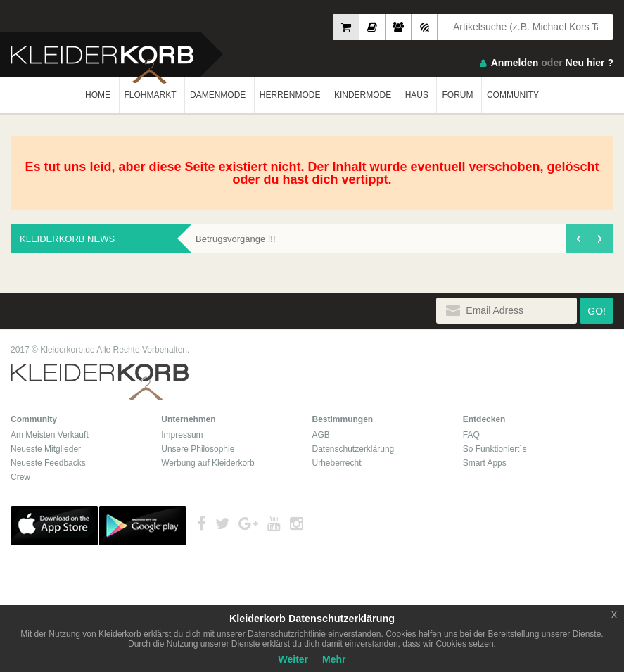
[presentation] (578, 239)
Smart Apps (485, 463)
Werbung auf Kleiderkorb (208, 463)
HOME (98, 95)
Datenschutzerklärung (354, 449)
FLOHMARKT (151, 95)
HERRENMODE (290, 95)
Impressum (182, 435)
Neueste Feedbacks (48, 463)
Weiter (294, 659)
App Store (54, 526)
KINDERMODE (363, 95)
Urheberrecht (337, 463)
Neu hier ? (590, 63)
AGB (321, 435)
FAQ (471, 435)
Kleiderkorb (100, 382)
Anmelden (515, 63)
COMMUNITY (513, 95)
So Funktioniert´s (495, 449)
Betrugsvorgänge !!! (235, 239)
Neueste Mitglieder (46, 449)
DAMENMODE (218, 95)
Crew (20, 477)
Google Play (143, 526)
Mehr (334, 659)
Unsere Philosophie (198, 449)
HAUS (417, 95)
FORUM (457, 95)
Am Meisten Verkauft (50, 435)
